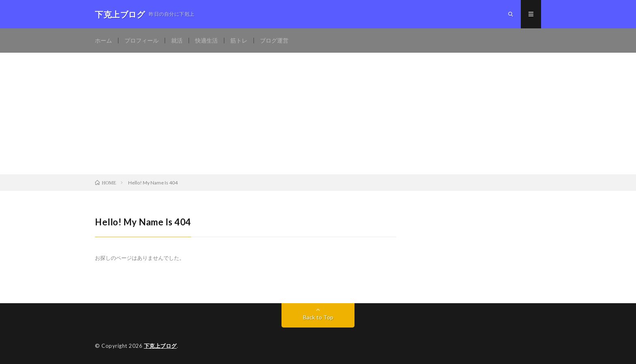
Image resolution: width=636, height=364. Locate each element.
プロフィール (142, 40)
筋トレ (239, 40)
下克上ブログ (160, 346)
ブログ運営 (274, 40)
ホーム (103, 40)
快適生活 (206, 40)
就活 (177, 40)
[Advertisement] (318, 113)
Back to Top (318, 317)
